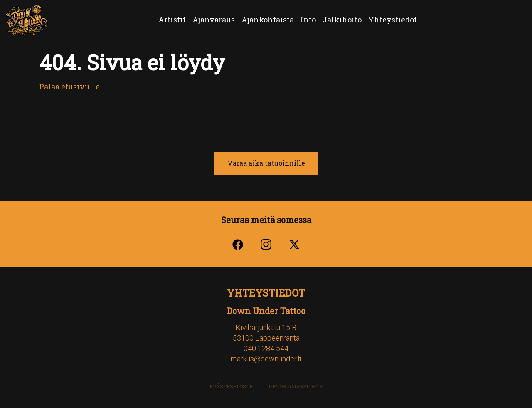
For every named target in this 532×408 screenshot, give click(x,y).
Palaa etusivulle (69, 87)
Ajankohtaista (268, 20)
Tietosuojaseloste (295, 386)
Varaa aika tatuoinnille (266, 163)
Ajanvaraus (214, 20)
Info (308, 20)
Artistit (172, 20)
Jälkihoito (342, 20)
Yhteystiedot (393, 20)
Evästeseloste (231, 386)
